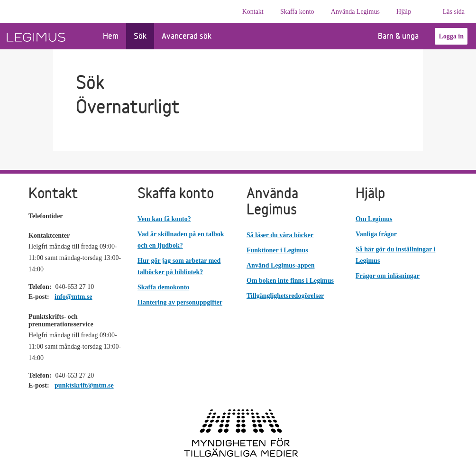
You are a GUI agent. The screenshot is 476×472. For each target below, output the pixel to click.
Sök (140, 36)
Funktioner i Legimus (277, 250)
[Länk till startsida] (48, 36)
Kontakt (253, 12)
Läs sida (454, 12)
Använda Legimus (355, 12)
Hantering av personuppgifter (180, 302)
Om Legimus (374, 219)
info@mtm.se (73, 297)
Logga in (451, 36)
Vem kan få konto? (164, 219)
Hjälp (404, 12)
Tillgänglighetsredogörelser (285, 296)
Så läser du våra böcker (280, 235)
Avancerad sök (187, 36)
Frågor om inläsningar (388, 276)
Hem (111, 36)
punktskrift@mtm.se (84, 385)
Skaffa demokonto (163, 287)
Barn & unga (391, 36)
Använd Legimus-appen (281, 265)
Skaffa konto (297, 12)
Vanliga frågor (376, 234)
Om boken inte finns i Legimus (290, 281)
